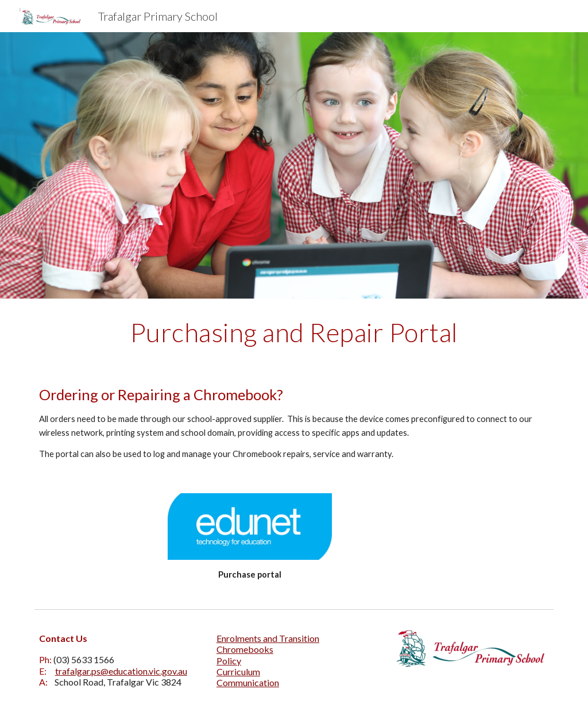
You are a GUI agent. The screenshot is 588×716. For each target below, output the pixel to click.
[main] (294, 332)
